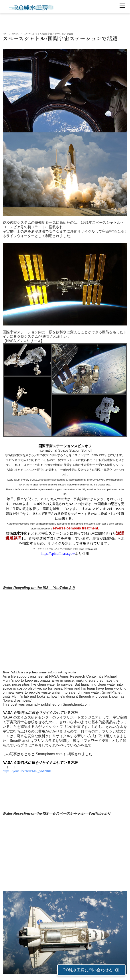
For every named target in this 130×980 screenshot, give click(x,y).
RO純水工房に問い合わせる (91, 970)
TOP (5, 34)
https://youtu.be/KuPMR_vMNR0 (27, 771)
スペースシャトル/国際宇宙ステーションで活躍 (60, 38)
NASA (16, 34)
